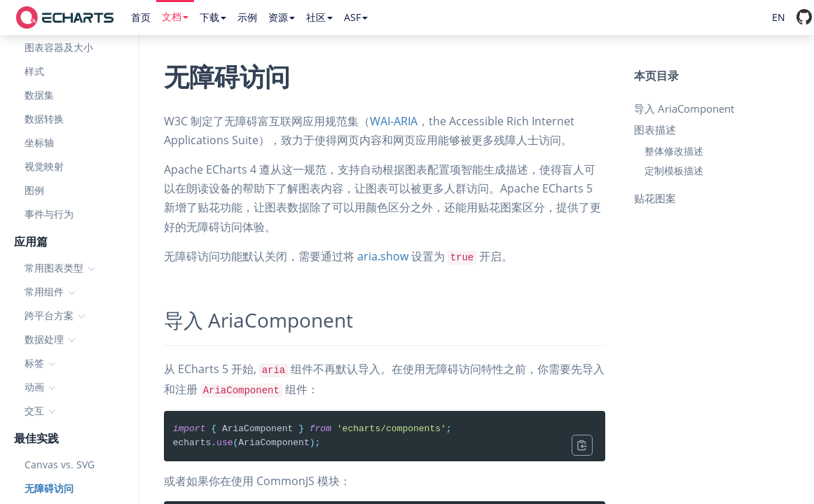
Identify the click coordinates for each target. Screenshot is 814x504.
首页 (141, 17)
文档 (175, 16)
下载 (213, 17)
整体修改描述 (674, 151)
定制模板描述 (674, 170)
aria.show (383, 256)
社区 (319, 17)
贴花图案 (655, 198)
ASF (356, 17)
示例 (247, 17)
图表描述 (655, 129)
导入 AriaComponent (684, 108)
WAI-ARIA (394, 121)
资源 (282, 17)
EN (779, 17)
